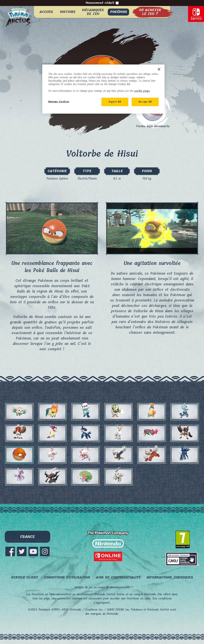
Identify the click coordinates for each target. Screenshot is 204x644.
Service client (25, 577)
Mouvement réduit (102, 3)
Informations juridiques (170, 577)
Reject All (115, 102)
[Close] (159, 69)
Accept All (145, 102)
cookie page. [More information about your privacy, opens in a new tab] (142, 91)
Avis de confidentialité (118, 577)
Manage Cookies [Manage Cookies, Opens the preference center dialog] (59, 102)
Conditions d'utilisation (67, 577)
